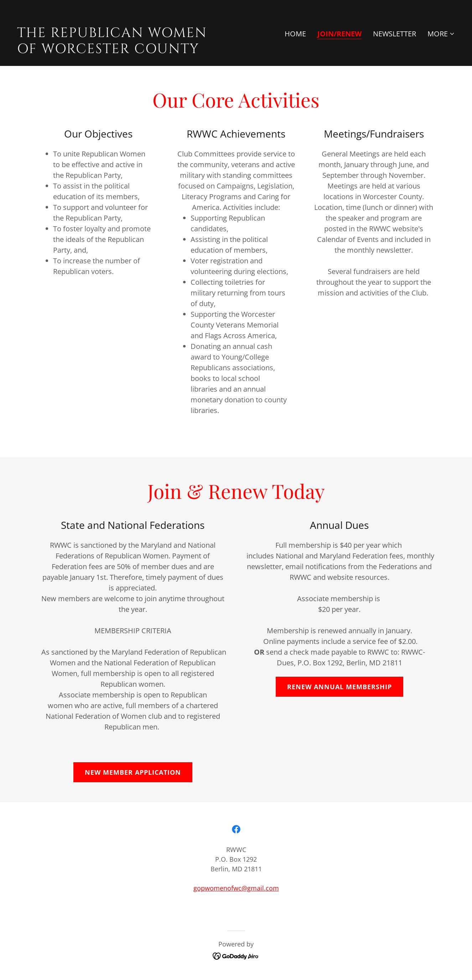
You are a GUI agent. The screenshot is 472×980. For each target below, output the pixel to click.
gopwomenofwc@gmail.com (236, 888)
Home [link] (295, 34)
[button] (441, 34)
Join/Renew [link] (339, 34)
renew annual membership (339, 687)
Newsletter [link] (395, 34)
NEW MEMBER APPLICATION (133, 772)
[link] (124, 50)
